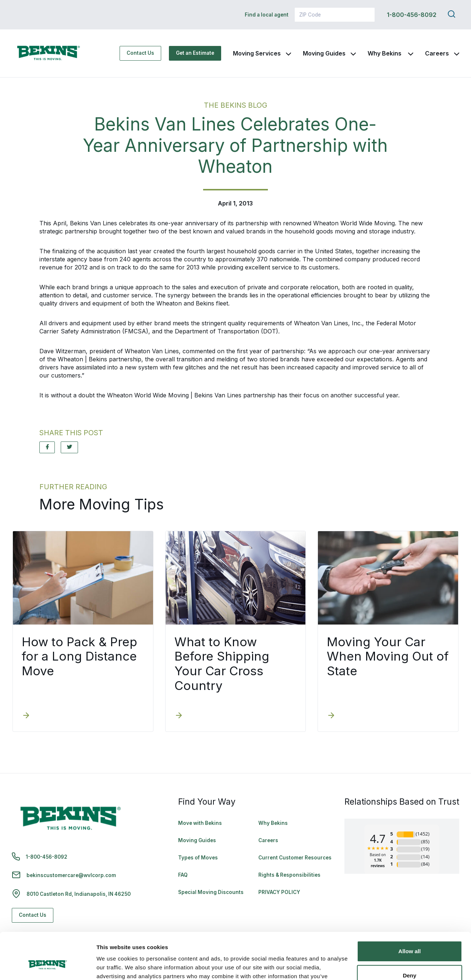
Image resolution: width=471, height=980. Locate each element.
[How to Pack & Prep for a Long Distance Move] (26, 716)
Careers (437, 53)
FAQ (183, 875)
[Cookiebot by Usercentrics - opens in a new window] (48, 966)
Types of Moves (198, 858)
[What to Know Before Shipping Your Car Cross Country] (179, 716)
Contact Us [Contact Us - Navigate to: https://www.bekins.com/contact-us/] (140, 53)
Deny (410, 935)
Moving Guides (324, 53)
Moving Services (257, 53)
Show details (114, 965)
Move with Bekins (200, 823)
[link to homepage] (49, 53)
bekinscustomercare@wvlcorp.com (71, 875)
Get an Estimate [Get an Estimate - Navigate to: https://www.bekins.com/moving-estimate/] (195, 53)
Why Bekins (385, 53)
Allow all (410, 911)
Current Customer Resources (295, 858)
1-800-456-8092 (412, 15)
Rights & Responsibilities (289, 875)
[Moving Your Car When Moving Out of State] (331, 716)
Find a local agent (267, 15)
